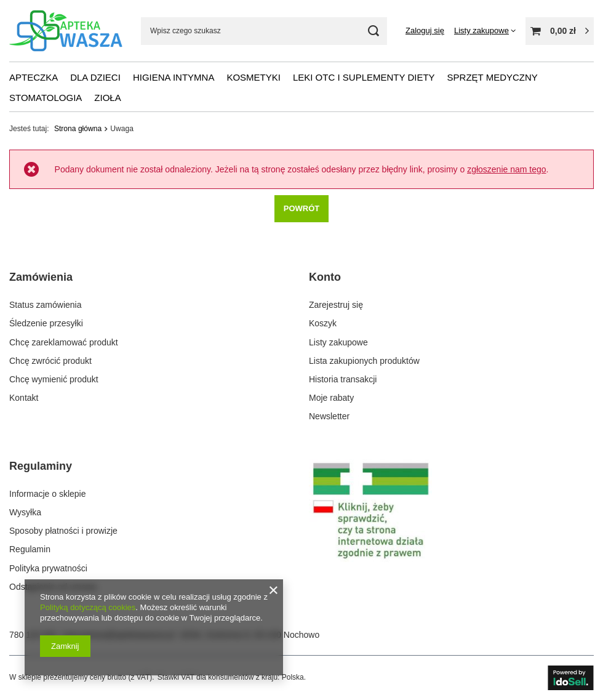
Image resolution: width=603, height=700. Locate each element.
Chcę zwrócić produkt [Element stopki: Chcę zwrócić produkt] (50, 361)
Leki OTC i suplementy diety (364, 77)
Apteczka (34, 77)
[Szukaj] (373, 31)
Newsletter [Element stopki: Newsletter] (329, 416)
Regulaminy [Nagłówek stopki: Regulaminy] (41, 466)
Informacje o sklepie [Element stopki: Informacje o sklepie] (48, 494)
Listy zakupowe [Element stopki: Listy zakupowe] (338, 342)
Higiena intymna (174, 77)
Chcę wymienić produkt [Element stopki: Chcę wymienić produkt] (54, 379)
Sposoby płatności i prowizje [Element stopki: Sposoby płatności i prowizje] (63, 531)
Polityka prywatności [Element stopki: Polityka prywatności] (48, 568)
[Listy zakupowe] (485, 30)
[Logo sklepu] (66, 31)
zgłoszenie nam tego (506, 169)
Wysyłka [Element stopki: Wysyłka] (25, 512)
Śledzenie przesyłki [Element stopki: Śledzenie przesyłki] (46, 323)
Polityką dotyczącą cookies (88, 607)
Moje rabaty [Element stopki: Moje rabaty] (331, 398)
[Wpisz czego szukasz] (264, 31)
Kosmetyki (254, 77)
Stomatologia (46, 98)
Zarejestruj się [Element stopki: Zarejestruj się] (336, 305)
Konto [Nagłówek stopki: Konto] (325, 277)
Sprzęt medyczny (493, 77)
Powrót (302, 208)
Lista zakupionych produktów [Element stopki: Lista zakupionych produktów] (364, 361)
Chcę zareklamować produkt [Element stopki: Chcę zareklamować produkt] (64, 342)
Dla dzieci (95, 77)
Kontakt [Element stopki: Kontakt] (24, 398)
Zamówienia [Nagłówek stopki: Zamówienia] (41, 277)
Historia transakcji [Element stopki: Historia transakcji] (343, 379)
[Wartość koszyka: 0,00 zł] (560, 31)
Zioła (107, 98)
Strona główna (78, 129)
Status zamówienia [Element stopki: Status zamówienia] (46, 305)
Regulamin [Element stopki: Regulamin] (30, 549)
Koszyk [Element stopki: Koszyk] (323, 323)
